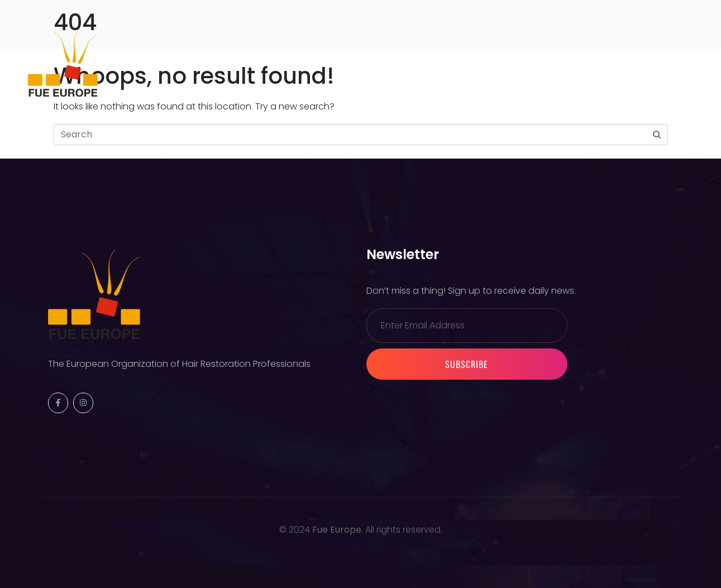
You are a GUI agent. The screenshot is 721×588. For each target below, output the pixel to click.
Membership (292, 63)
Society (167, 63)
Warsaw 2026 (440, 63)
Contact (514, 63)
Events (225, 63)
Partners (365, 63)
